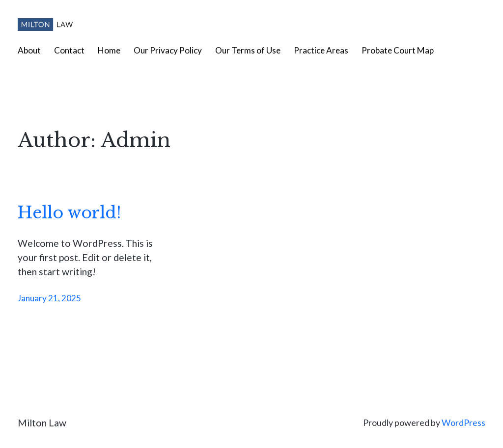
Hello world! (70, 213)
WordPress (463, 422)
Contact (69, 50)
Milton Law (42, 423)
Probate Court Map (398, 50)
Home (109, 50)
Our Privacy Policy (168, 50)
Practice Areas (321, 50)
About (29, 50)
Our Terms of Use (248, 50)
